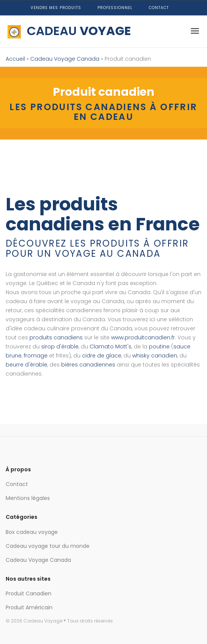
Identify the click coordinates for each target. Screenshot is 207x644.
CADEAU (69, 31)
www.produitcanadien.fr (143, 337)
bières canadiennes (88, 365)
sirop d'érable (60, 347)
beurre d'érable (26, 365)
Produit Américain (29, 607)
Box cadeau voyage (32, 532)
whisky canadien (155, 356)
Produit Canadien (29, 593)
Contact (159, 8)
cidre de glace (102, 356)
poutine (159, 347)
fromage (36, 356)
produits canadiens (56, 337)
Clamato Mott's (110, 347)
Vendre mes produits (56, 8)
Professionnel (115, 8)
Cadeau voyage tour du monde (48, 546)
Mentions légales (28, 498)
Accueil (15, 59)
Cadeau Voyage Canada (65, 59)
